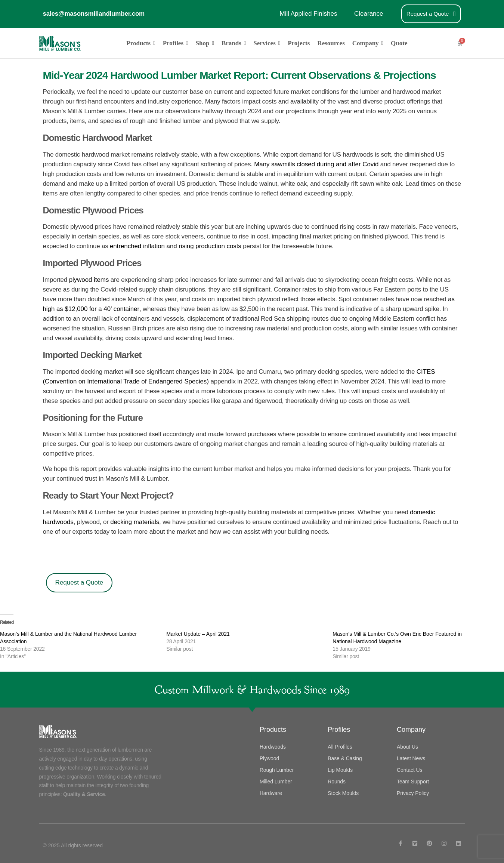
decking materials (135, 522)
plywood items (88, 279)
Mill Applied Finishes (308, 14)
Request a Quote (79, 582)
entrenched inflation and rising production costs (176, 246)
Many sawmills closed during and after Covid (317, 164)
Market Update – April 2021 (198, 634)
